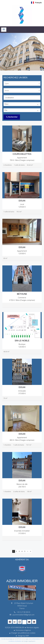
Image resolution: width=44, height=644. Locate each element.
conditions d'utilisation (15, 641)
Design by (23, 636)
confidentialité (35, 639)
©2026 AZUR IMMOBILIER (15, 627)
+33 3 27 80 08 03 (23, 612)
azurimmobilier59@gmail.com (23, 615)
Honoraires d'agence (23, 630)
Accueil (22, 15)
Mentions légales (33, 627)
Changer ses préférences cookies (23, 633)
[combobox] (22, 83)
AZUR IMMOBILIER (22, 581)
